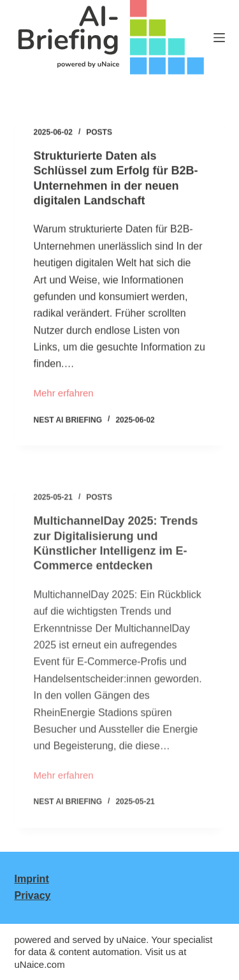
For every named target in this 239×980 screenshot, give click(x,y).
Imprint (32, 879)
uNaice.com (40, 964)
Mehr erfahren (64, 395)
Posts (99, 133)
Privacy (33, 895)
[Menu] (219, 38)
